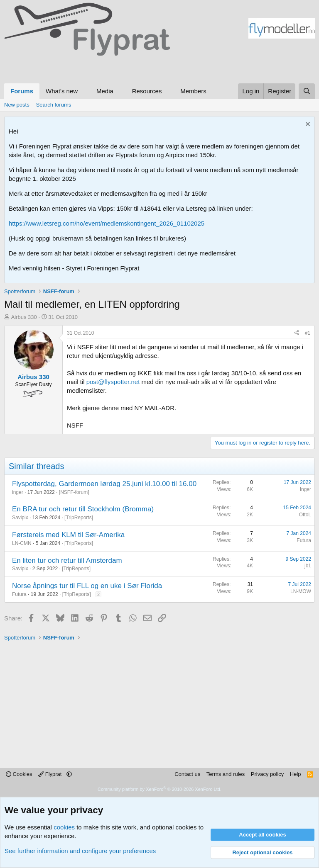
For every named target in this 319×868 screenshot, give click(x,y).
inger (18, 492)
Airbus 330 (24, 317)
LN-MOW (301, 591)
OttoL (305, 515)
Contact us (187, 774)
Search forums (54, 105)
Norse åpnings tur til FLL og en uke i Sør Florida (87, 586)
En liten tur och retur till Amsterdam (67, 560)
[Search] (307, 91)
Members (193, 91)
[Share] (297, 333)
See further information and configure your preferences (80, 851)
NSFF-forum (74, 492)
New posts (17, 105)
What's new (62, 91)
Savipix (20, 518)
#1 (308, 333)
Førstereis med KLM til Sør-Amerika (68, 535)
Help (296, 774)
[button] (84, 91)
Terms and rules (226, 774)
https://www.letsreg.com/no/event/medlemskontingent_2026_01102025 (107, 223)
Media (105, 91)
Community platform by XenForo (159, 789)
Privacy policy (267, 774)
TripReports (79, 518)
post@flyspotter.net (113, 382)
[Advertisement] (79, 68)
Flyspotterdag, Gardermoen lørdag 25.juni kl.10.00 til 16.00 (104, 484)
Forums (22, 91)
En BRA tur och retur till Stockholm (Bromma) (83, 509)
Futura (304, 540)
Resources (147, 91)
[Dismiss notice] (307, 125)
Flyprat (51, 774)
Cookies (19, 774)
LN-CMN (22, 543)
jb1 (308, 566)
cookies (64, 827)
